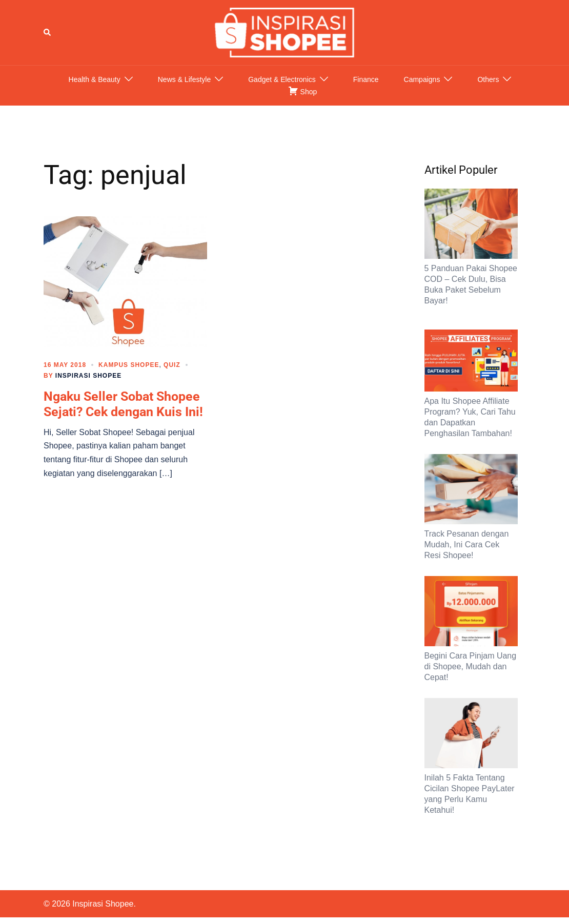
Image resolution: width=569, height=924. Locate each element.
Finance (366, 79)
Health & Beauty (95, 79)
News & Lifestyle (184, 79)
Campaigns (422, 79)
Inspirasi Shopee (88, 376)
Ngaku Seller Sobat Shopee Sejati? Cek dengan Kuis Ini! (123, 404)
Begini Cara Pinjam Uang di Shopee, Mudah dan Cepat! (471, 666)
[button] (48, 32)
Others (488, 79)
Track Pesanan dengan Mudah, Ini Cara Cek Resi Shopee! (467, 545)
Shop (303, 91)
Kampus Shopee (129, 365)
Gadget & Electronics (282, 79)
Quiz (172, 365)
